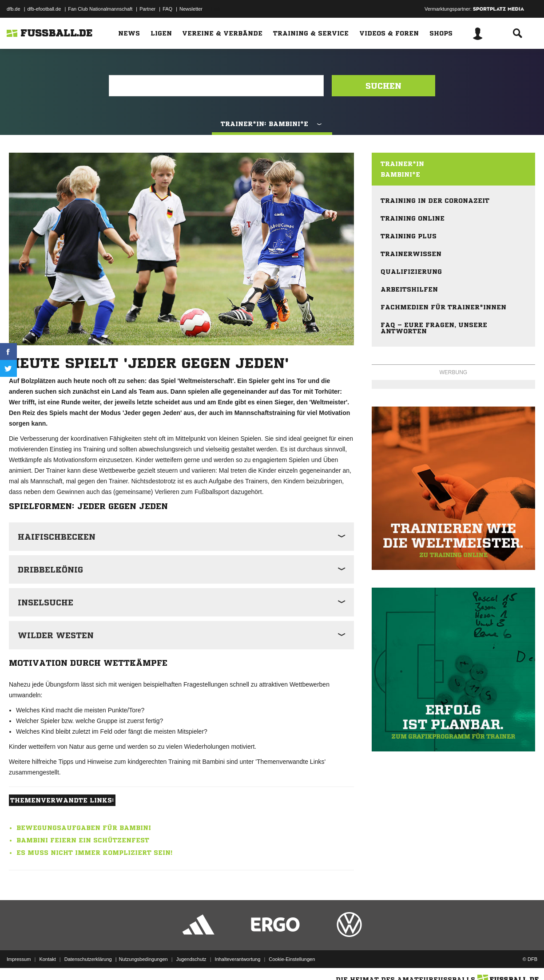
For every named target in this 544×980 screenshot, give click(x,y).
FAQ (167, 9)
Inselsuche (46, 602)
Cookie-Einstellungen (292, 959)
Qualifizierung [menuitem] (411, 272)
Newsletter (191, 9)
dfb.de (14, 9)
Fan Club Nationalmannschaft (100, 9)
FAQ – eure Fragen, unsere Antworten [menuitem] (434, 328)
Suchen (383, 86)
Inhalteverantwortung (238, 959)
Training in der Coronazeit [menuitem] (435, 201)
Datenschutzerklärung (88, 959)
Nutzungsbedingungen (143, 959)
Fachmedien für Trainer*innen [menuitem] (443, 307)
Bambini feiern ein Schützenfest (83, 840)
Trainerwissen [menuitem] (411, 254)
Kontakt (47, 959)
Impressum (19, 959)
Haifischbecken (57, 537)
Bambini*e (400, 174)
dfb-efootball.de (44, 9)
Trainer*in (402, 164)
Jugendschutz (191, 959)
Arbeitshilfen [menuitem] (409, 289)
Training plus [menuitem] (409, 236)
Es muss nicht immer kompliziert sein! (94, 853)
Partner (147, 9)
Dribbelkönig (50, 569)
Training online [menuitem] (413, 218)
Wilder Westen (56, 635)
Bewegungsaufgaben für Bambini (84, 828)
